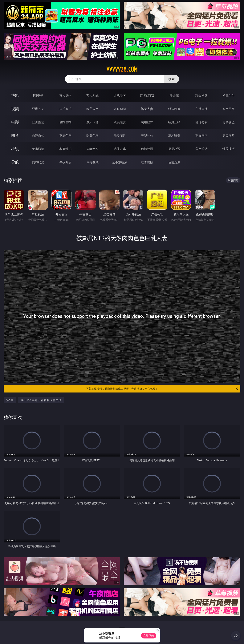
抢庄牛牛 (229, 95)
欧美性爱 (120, 122)
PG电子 (38, 95)
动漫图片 (120, 135)
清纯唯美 (174, 135)
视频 (15, 109)
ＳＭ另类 (229, 109)
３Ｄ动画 (120, 109)
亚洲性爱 (38, 122)
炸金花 (174, 95)
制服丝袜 (147, 122)
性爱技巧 (229, 149)
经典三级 (174, 122)
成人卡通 (92, 122)
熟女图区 (201, 135)
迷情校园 (147, 149)
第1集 (10, 400)
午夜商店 (65, 162)
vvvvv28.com (122, 69)
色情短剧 (174, 162)
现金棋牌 (201, 95)
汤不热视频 (120, 162)
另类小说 (174, 149)
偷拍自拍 (65, 122)
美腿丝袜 (147, 135)
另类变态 (229, 122)
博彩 (15, 95)
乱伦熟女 (201, 122)
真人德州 (65, 95)
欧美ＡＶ (92, 109)
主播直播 (201, 109)
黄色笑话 (201, 149)
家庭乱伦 (65, 149)
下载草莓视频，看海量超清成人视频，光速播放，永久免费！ (162, 389)
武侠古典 (120, 149)
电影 (15, 122)
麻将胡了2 (147, 95)
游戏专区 (120, 95)
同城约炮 (38, 162)
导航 (15, 162)
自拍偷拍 (65, 109)
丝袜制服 (174, 109)
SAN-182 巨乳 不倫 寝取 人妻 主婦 (41, 400)
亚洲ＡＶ (38, 109)
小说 (15, 149)
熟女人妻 (147, 109)
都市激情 (38, 149)
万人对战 (92, 95)
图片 (15, 135)
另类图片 (229, 135)
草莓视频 (92, 162)
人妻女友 (92, 149)
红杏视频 (147, 162)
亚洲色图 (65, 135)
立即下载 (149, 636)
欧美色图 (92, 135)
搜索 (172, 79)
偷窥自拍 (38, 135)
